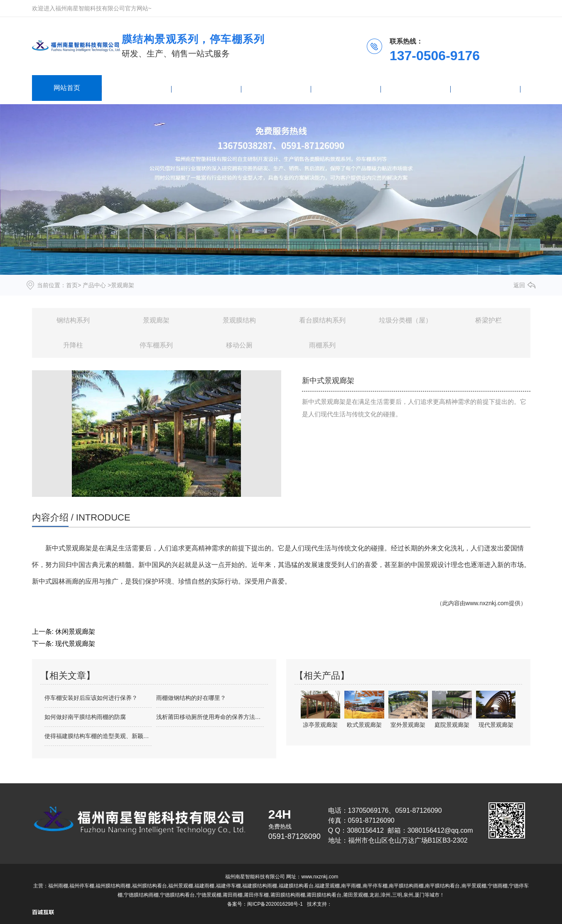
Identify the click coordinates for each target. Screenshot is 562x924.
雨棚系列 (322, 345)
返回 (519, 285)
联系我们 (486, 88)
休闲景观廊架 (75, 632)
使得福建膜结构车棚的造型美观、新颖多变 (98, 736)
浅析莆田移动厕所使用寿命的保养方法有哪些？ (210, 717)
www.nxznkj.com (487, 603)
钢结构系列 (73, 320)
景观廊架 (156, 320)
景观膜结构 (239, 320)
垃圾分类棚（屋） (405, 320)
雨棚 (206, 88)
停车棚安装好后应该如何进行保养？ (91, 698)
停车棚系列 (156, 345)
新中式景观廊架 (69, 548)
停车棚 (346, 88)
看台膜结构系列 (322, 320)
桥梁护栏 (488, 320)
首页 (72, 285)
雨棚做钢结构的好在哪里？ (191, 698)
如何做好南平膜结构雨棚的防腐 (85, 717)
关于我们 (416, 88)
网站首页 (67, 88)
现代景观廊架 (75, 644)
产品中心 (137, 88)
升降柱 (73, 345)
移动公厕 (239, 345)
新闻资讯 (276, 88)
